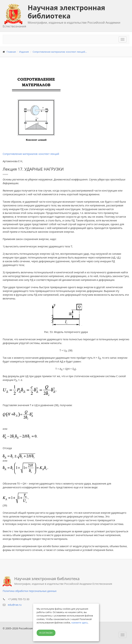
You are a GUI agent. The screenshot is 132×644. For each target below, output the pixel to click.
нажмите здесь (80, 623)
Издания (24, 52)
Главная (11, 52)
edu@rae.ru (15, 605)
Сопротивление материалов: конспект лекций (31, 154)
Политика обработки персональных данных (30, 591)
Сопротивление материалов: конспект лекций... (60, 52)
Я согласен (46, 633)
